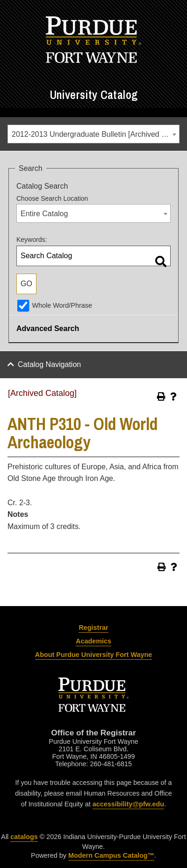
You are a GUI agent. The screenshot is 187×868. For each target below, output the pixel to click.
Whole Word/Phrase (62, 305)
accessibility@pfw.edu (128, 804)
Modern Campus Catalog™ (111, 855)
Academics (93, 641)
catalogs (24, 837)
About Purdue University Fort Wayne (94, 655)
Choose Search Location (52, 198)
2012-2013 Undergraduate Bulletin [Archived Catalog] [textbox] (95, 134)
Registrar (93, 628)
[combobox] (93, 134)
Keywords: (32, 240)
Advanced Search (48, 328)
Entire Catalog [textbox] (44, 214)
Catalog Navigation (49, 364)
